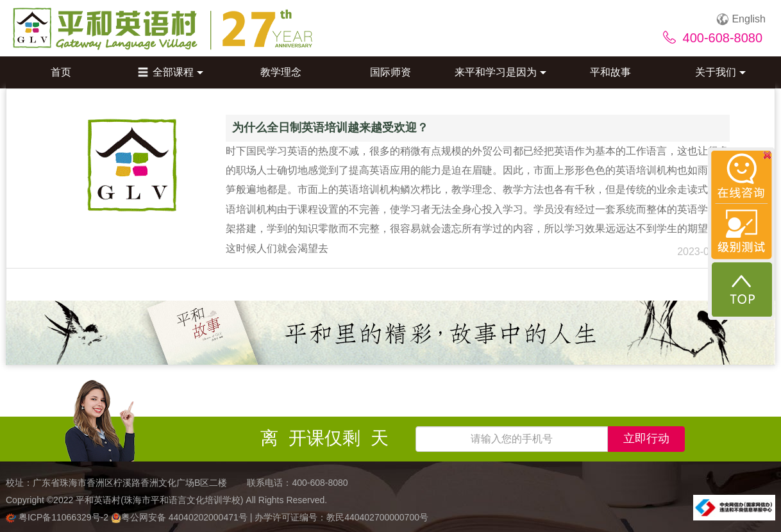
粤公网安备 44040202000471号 (181, 517)
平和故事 (610, 72)
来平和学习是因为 (500, 72)
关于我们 (720, 72)
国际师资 (391, 72)
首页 (61, 72)
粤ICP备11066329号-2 (58, 517)
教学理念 (281, 72)
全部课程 (171, 72)
